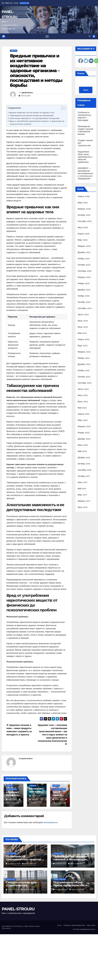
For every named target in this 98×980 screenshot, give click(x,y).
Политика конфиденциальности (84, 929)
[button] (90, 36)
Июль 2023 (83, 321)
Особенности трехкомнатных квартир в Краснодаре (25, 859)
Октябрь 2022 (84, 377)
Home (59, 925)
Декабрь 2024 (84, 252)
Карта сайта (91, 925)
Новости (14, 51)
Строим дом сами (59, 789)
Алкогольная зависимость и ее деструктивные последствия (34, 118)
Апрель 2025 (84, 234)
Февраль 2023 (84, 352)
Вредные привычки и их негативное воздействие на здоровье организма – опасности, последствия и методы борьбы (36, 70)
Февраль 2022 (84, 426)
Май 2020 (82, 451)
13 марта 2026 (61, 864)
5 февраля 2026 (62, 890)
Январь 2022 (84, 433)
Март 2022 (83, 420)
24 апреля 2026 (15, 864)
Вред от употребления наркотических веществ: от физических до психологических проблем (37, 123)
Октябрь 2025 (84, 215)
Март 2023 (83, 346)
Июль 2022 (83, 395)
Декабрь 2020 (84, 439)
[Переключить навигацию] (47, 36)
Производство (12, 789)
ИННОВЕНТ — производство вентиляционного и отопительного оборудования (85, 173)
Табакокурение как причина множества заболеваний (32, 116)
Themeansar (6, 928)
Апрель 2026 (84, 196)
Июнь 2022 (83, 402)
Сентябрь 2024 (85, 271)
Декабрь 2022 (84, 364)
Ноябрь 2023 (84, 296)
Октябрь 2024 (84, 265)
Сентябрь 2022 (85, 383)
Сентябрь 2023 (85, 308)
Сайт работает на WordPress (13, 926)
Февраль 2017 (84, 501)
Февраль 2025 (84, 246)
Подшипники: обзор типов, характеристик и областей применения (85, 157)
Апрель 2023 (84, 339)
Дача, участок (11, 853)
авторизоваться (51, 822)
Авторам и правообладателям (74, 925)
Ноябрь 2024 (84, 259)
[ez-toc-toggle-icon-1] (62, 109)
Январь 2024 (84, 283)
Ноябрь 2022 (84, 370)
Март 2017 (82, 495)
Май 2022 (82, 408)
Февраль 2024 (84, 277)
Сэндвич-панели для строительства (21, 884)
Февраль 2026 (84, 209)
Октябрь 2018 (84, 464)
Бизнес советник (60, 879)
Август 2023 (83, 315)
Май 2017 (82, 489)
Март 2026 (83, 203)
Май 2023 (82, 333)
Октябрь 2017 (84, 476)
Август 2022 (83, 389)
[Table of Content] (63, 108)
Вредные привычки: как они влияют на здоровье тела (32, 113)
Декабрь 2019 (84, 458)
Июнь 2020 (83, 445)
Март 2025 (83, 240)
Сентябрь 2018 (84, 470)
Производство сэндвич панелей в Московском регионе (70, 859)
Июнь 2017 (83, 482)
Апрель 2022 (84, 414)
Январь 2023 (84, 358)
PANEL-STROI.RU (18, 909)
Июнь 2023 (83, 327)
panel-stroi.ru (27, 93)
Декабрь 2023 (84, 290)
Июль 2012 (83, 507)
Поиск (81, 73)
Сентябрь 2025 (85, 221)
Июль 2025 (83, 227)
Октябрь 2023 (84, 302)
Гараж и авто (58, 853)
